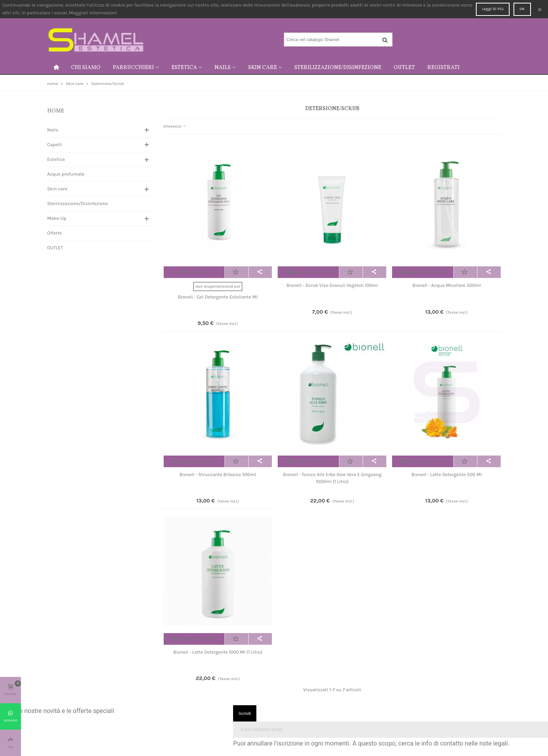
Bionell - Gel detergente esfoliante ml (218, 297)
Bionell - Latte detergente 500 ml (447, 475)
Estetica (184, 68)
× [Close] (540, 9)
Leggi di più (493, 9)
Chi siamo (86, 68)
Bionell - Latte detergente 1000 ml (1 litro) (218, 652)
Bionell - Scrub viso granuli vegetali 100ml (332, 285)
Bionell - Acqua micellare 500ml (446, 285)
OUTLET (404, 68)
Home (56, 111)
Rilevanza (175, 126)
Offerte (55, 233)
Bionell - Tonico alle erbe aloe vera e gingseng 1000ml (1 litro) (332, 478)
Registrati (443, 68)
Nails (223, 68)
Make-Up (57, 218)
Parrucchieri (133, 68)
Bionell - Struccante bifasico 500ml (218, 475)
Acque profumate (66, 174)
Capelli (55, 145)
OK (522, 9)
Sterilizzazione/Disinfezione (338, 68)
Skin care (263, 68)
